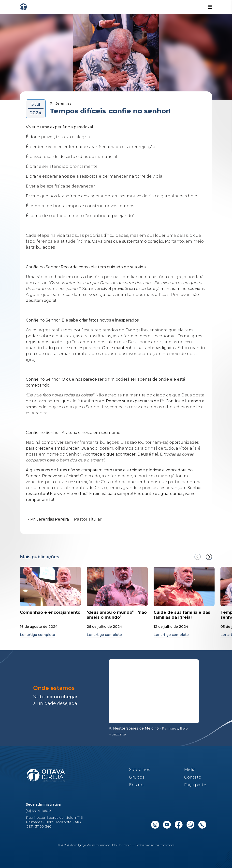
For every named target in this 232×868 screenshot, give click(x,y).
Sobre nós (139, 770)
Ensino (136, 785)
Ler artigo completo (37, 635)
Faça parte (195, 785)
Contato (193, 777)
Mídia (190, 770)
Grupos (137, 777)
